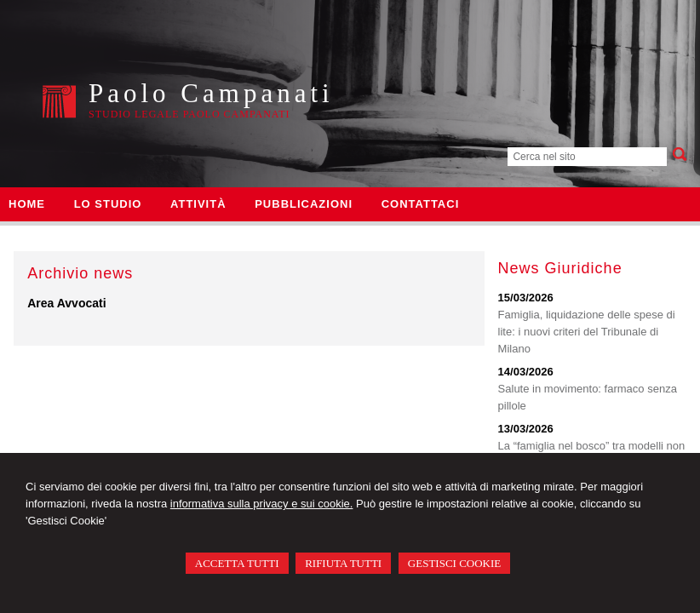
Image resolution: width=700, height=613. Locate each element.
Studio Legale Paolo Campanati (189, 114)
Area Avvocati (66, 303)
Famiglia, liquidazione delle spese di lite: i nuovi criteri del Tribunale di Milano (587, 332)
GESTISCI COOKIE (454, 563)
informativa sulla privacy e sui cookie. (262, 504)
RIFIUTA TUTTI (343, 563)
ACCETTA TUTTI (237, 563)
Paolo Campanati (211, 93)
